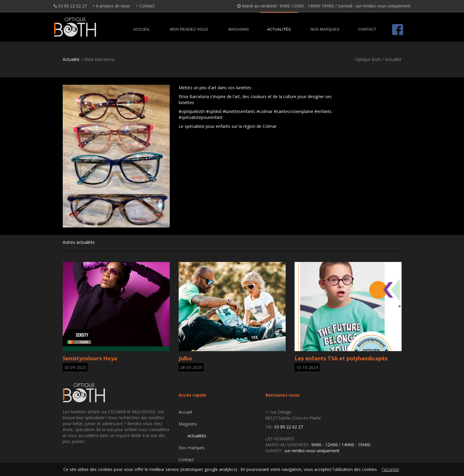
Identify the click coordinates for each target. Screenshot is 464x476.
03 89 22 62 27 (70, 6)
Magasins (239, 29)
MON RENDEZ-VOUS (189, 29)
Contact (367, 29)
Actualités (279, 29)
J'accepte (391, 469)
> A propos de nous (111, 6)
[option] (116, 156)
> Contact (145, 6)
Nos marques (325, 29)
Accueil (141, 29)
